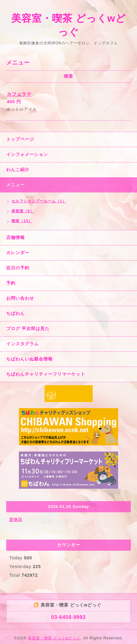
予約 (11, 283)
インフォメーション (27, 154)
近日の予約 (18, 268)
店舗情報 (15, 237)
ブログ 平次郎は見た (28, 329)
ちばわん (15, 313)
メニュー (15, 185)
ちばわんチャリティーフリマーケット (46, 374)
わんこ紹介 (18, 170)
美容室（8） (23, 211)
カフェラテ (19, 94)
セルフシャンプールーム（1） (39, 201)
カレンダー (18, 253)
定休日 (16, 520)
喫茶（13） (22, 221)
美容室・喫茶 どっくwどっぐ (54, 638)
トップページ (20, 139)
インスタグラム (22, 344)
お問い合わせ (20, 298)
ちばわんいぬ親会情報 (29, 359)
